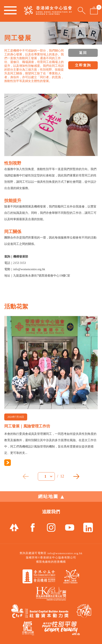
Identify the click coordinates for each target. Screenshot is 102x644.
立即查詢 (83, 65)
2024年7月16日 (16, 417)
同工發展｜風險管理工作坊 (27, 426)
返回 (83, 53)
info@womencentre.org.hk (65, 553)
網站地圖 (51, 497)
